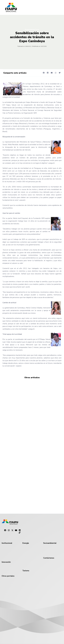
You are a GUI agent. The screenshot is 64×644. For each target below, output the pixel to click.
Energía (26, 543)
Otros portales (8, 576)
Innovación (6, 562)
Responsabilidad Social (32, 29)
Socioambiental (50, 543)
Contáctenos (49, 558)
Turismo (26, 571)
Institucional (7, 543)
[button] (44, 73)
